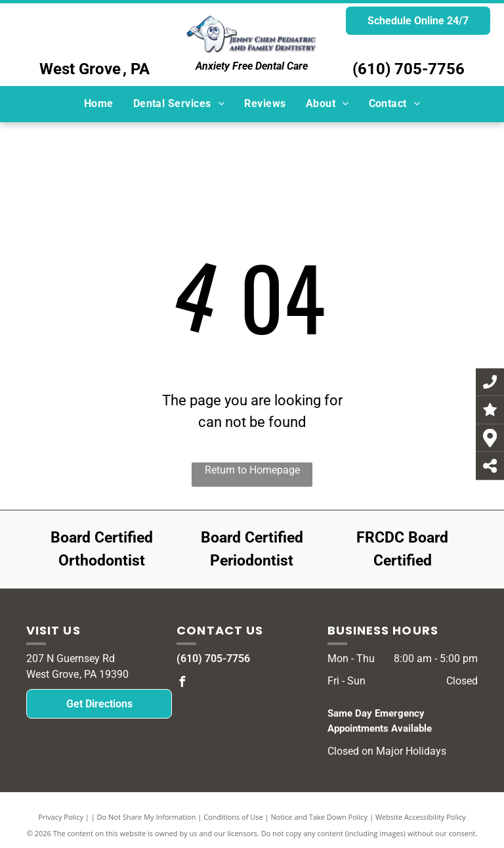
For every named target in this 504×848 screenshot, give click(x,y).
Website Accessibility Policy (421, 817)
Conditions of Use (233, 817)
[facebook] (182, 683)
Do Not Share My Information (147, 817)
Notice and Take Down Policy (320, 817)
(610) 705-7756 (409, 69)
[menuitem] (99, 104)
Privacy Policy (61, 817)
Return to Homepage (252, 470)
